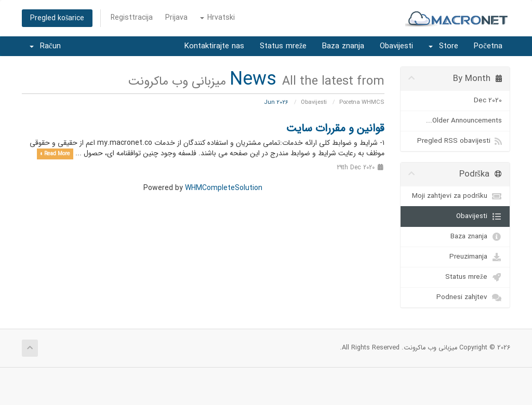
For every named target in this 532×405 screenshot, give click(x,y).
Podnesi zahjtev (469, 298)
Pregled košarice (57, 18)
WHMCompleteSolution (224, 188)
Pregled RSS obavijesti (460, 141)
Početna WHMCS (362, 102)
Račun (45, 46)
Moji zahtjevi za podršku (457, 196)
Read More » (55, 154)
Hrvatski (217, 18)
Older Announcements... (464, 121)
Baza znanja (343, 46)
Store (443, 46)
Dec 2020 (488, 100)
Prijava (176, 18)
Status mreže (283, 46)
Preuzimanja (476, 257)
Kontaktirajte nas (214, 46)
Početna (488, 46)
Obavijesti (396, 46)
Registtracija (132, 18)
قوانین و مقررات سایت (335, 129)
